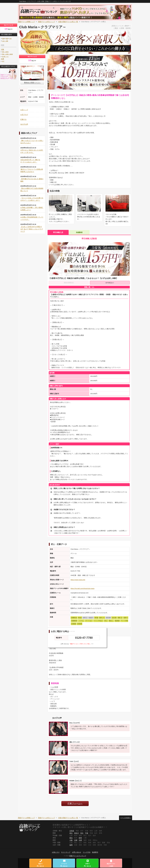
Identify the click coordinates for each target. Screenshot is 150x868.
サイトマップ (66, 852)
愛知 (71, 838)
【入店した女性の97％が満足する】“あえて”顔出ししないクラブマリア (32, 229)
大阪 (2, 49)
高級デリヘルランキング (78, 856)
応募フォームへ (75, 804)
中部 (10, 39)
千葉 (87, 833)
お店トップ (24, 110)
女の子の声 (24, 124)
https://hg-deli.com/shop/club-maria (82, 588)
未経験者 (79, 232)
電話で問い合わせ (41, 863)
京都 (76, 840)
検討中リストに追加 (111, 863)
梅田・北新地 (5, 52)
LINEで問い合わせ (87, 863)
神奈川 (76, 833)
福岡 (71, 845)
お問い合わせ (77, 852)
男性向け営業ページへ (32, 83)
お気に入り (56, 852)
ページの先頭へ (126, 818)
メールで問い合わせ (64, 863)
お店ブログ (24, 115)
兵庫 (2, 59)
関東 (3, 39)
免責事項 (95, 852)
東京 (71, 833)
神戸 (3, 61)
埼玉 (82, 833)
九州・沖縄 (5, 41)
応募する (23, 119)
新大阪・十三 (5, 57)
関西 (7, 39)
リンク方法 (87, 852)
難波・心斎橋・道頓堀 (7, 54)
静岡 (80, 838)
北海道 (72, 831)
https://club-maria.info (78, 580)
